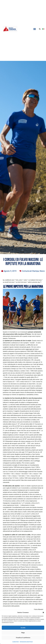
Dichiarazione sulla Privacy (26, 642)
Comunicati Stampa (30, 271)
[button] (43, 612)
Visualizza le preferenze (23, 638)
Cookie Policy (16, 642)
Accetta (23, 628)
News (42, 271)
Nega (23, 633)
